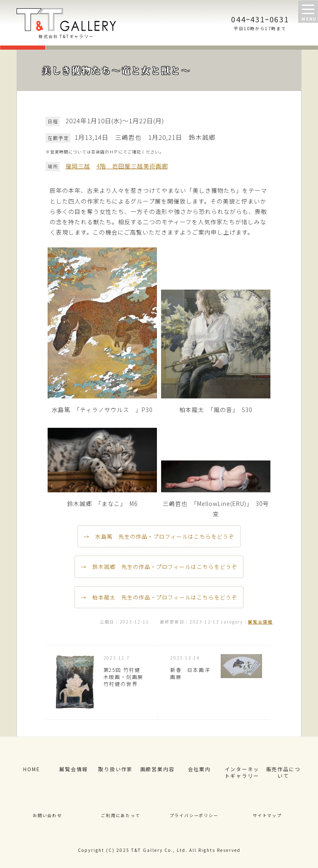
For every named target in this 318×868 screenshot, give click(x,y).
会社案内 (199, 769)
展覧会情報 (260, 622)
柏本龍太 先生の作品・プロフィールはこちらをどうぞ (165, 597)
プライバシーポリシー (194, 815)
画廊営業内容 (158, 769)
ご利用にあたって (120, 815)
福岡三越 (78, 166)
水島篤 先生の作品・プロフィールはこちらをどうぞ (165, 536)
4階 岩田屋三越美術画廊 (132, 166)
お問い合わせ (47, 815)
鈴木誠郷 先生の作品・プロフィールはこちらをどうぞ (165, 567)
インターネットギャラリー (242, 772)
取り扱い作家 (115, 769)
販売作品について (283, 772)
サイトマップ (267, 815)
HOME (31, 769)
